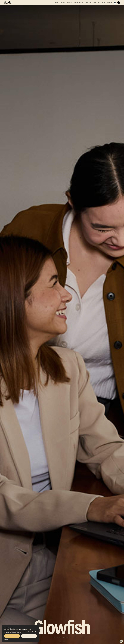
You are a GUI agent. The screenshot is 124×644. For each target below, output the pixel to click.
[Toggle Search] (119, 3)
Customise (6, 640)
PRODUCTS (62, 3)
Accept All (12, 636)
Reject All (29, 636)
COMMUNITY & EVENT (91, 3)
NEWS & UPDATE (101, 3)
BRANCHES (70, 3)
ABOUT (56, 3)
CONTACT (109, 3)
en (115, 3)
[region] (20, 634)
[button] (60, 642)
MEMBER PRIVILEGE (79, 3)
